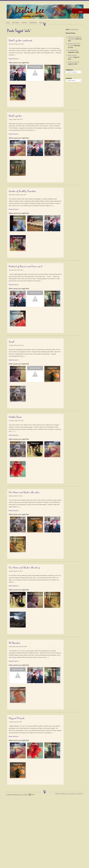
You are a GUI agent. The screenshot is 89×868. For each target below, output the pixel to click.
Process (24, 23)
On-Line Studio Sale (18, 538)
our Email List (72, 30)
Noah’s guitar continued (20, 41)
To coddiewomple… (74, 50)
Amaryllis (18, 463)
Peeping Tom (35, 443)
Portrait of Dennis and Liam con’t (26, 266)
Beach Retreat (35, 217)
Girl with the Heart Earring (18, 368)
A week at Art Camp (74, 62)
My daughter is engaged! (18, 689)
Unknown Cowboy (35, 67)
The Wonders (14, 643)
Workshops (33, 23)
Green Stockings (18, 87)
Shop (8, 23)
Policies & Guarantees (68, 794)
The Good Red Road (18, 142)
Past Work (16, 23)
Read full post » (14, 59)
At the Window (52, 67)
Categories (69, 70)
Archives (69, 78)
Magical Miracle (18, 217)
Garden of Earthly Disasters (22, 191)
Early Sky (18, 614)
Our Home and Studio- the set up (52, 143)
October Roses (52, 368)
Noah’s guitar (15, 116)
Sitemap (58, 794)
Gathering (18, 162)
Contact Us (80, 794)
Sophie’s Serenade (18, 313)
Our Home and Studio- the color (24, 492)
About (41, 23)
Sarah (18, 67)
